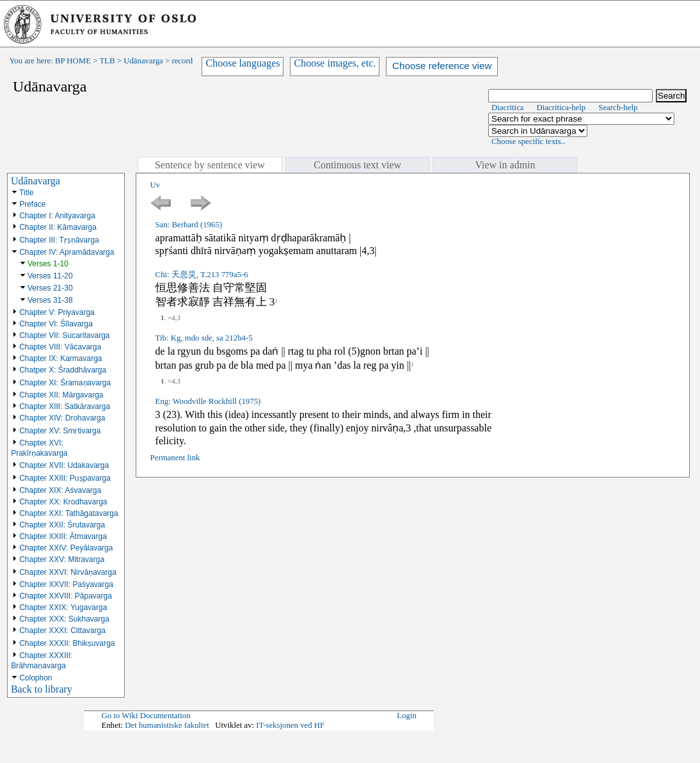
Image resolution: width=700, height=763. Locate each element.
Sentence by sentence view (210, 165)
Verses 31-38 (50, 300)
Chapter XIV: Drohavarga (62, 418)
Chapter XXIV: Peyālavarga (66, 548)
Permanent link (175, 458)
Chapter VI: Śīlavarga (56, 324)
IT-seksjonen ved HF (290, 725)
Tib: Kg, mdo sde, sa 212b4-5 (204, 338)
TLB (107, 61)
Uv (155, 185)
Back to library (42, 689)
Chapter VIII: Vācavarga (60, 347)
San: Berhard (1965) (189, 225)
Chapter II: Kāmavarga (58, 227)
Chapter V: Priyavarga (57, 312)
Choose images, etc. (335, 63)
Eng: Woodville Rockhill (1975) (208, 401)
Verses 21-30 (50, 288)
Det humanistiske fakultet (167, 725)
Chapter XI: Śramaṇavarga (65, 383)
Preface (32, 204)
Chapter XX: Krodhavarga (63, 502)
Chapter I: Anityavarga (57, 216)
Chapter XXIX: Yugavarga (63, 607)
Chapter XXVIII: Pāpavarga (66, 596)
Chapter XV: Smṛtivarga (60, 431)
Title (26, 193)
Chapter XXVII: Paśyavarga (66, 584)
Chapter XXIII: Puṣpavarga (65, 478)
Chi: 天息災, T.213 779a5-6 (202, 275)
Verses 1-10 (48, 264)
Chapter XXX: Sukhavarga (64, 619)
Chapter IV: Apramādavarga (67, 252)
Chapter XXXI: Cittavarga (62, 630)
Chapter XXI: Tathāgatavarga (69, 513)
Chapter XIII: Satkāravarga (65, 406)
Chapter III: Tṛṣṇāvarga (59, 240)
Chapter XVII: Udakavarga (64, 465)
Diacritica (507, 108)
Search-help (618, 108)
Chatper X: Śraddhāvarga (63, 370)
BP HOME (73, 61)
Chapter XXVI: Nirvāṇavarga (68, 572)
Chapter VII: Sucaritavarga (64, 335)
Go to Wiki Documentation (146, 716)
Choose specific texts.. (528, 141)
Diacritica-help (561, 108)
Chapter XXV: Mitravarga (62, 559)
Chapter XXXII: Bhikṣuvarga (67, 643)
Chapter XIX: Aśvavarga (60, 490)
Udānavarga (143, 61)
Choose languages (243, 63)
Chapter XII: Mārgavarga (61, 395)
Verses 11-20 (50, 276)
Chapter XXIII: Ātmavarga (63, 536)
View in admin (505, 165)
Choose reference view (442, 66)
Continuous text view (357, 165)
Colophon (36, 678)
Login (407, 716)
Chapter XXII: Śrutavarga (62, 525)
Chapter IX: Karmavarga (60, 358)
